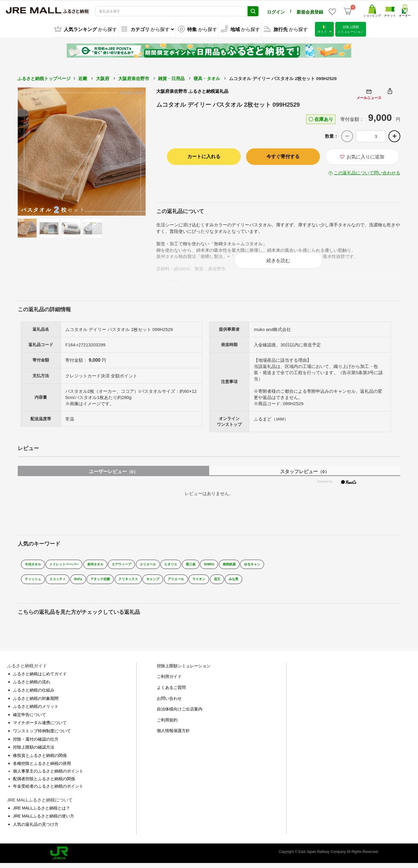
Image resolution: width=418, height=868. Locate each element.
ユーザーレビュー (113, 476)
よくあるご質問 (171, 692)
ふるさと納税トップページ (44, 78)
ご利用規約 (167, 724)
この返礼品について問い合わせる (367, 172)
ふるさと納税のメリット (36, 711)
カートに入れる (204, 156)
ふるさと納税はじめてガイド (40, 678)
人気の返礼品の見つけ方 (36, 829)
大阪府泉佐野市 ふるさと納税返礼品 (192, 90)
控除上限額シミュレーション (184, 670)
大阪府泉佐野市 (134, 78)
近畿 (83, 78)
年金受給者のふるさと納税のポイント (48, 791)
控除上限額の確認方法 (34, 752)
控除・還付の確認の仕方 (36, 744)
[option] (82, 151)
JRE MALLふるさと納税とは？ (42, 812)
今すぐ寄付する (283, 156)
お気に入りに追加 (362, 156)
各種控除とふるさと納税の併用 (42, 768)
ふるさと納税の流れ (32, 687)
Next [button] (129, 151)
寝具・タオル (207, 78)
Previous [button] (34, 151)
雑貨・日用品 (171, 78)
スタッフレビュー (305, 476)
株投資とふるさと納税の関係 (40, 760)
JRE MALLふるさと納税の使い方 (44, 820)
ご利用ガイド (169, 681)
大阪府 (103, 78)
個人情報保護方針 (173, 735)
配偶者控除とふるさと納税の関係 (44, 783)
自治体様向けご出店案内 (180, 713)
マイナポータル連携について (40, 727)
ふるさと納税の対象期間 (36, 703)
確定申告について (30, 719)
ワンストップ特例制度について (42, 735)
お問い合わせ (169, 703)
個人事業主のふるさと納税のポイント (48, 775)
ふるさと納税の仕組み (34, 695)
